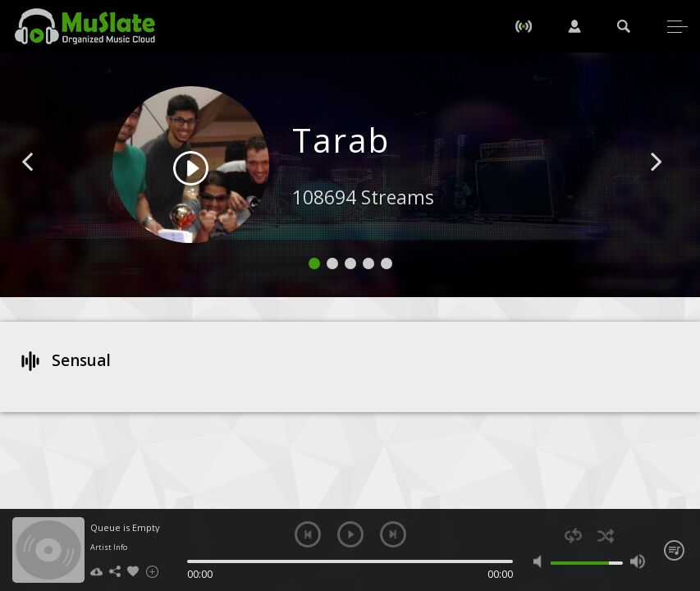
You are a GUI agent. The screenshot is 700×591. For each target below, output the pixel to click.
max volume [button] (637, 561)
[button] (46, 186)
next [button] (393, 534)
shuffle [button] (605, 536)
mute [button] (541, 561)
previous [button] (308, 534)
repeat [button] (573, 536)
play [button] (350, 534)
